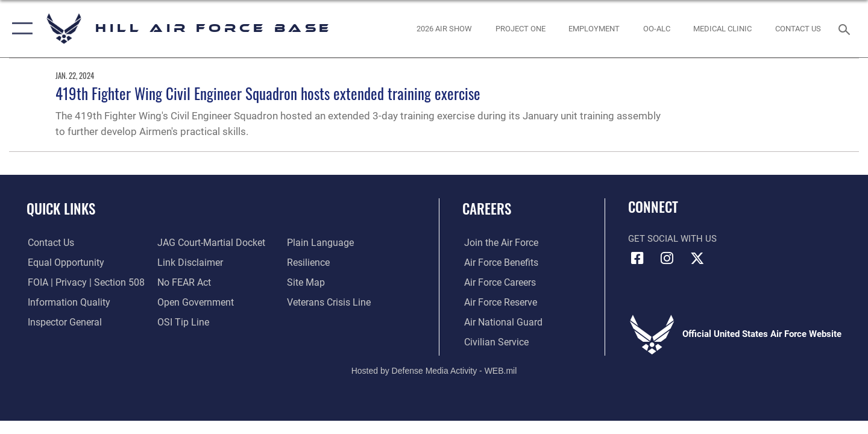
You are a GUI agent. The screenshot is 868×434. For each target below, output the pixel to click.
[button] (20, 29)
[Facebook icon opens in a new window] (637, 258)
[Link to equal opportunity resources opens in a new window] (62, 263)
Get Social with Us (672, 239)
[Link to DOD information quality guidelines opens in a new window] (65, 302)
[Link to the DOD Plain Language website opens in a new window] (318, 243)
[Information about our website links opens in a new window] (189, 263)
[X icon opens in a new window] (697, 258)
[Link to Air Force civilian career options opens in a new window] (493, 342)
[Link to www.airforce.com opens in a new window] (498, 243)
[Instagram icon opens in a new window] (667, 258)
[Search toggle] (846, 28)
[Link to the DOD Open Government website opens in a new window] (193, 302)
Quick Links (61, 209)
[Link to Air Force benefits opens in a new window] (498, 263)
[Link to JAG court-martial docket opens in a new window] (209, 243)
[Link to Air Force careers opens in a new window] (498, 283)
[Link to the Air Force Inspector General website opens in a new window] (62, 322)
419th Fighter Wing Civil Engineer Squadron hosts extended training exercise (268, 93)
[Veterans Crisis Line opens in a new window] (328, 302)
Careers (487, 209)
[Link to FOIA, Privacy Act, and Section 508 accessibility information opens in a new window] (82, 283)
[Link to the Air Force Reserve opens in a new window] (498, 302)
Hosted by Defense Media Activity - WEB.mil (434, 370)
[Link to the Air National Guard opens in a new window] (499, 322)
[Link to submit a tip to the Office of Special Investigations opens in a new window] (181, 322)
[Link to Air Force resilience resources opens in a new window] (308, 263)
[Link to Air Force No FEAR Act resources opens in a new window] (184, 283)
